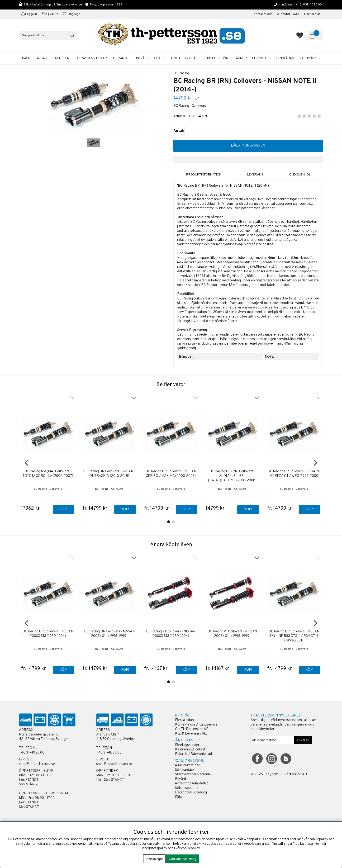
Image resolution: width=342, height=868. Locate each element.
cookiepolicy (190, 848)
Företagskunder (187, 745)
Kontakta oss (263, 14)
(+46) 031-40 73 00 (308, 5)
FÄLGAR (41, 58)
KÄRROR (240, 58)
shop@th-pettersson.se (37, 764)
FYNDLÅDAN (285, 58)
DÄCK (26, 58)
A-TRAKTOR (121, 58)
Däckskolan (312, 14)
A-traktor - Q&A (288, 14)
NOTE (269, 357)
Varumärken (310, 58)
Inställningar (154, 859)
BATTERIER (61, 58)
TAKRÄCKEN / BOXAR (91, 58)
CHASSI (160, 58)
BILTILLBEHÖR (218, 58)
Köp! (125, 510)
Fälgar (180, 797)
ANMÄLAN (303, 740)
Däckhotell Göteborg (191, 793)
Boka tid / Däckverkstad (193, 754)
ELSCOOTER (261, 58)
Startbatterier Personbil (193, 775)
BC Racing (181, 74)
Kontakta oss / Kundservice (196, 725)
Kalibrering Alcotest (190, 750)
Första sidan (184, 720)
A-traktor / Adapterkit (191, 784)
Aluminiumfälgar (187, 766)
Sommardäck (185, 770)
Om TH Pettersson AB (192, 729)
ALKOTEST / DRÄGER (186, 58)
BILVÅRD (142, 58)
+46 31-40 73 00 (32, 753)
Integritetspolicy (154, 848)
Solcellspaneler (187, 788)
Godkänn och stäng (183, 859)
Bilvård (180, 779)
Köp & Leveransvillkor (192, 734)
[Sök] (49, 36)
